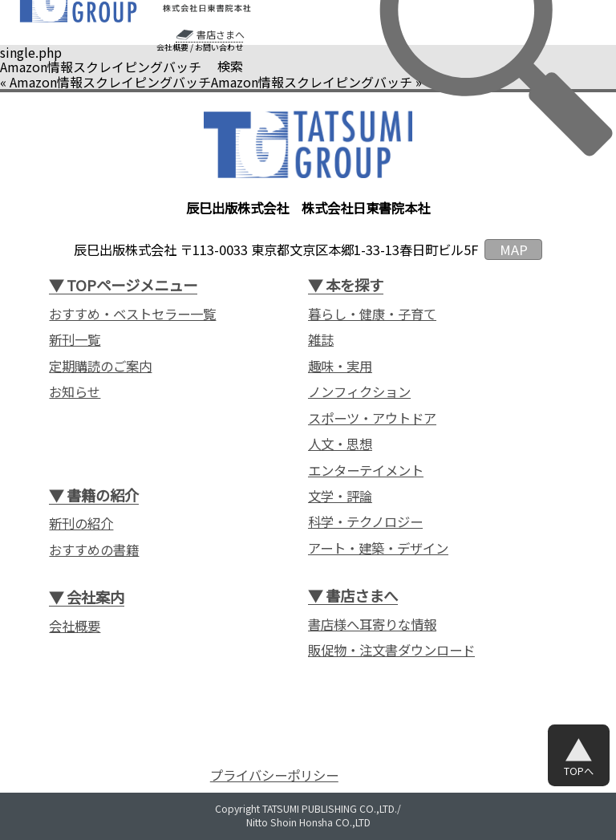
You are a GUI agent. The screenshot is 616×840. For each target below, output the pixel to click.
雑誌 (321, 340)
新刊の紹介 (81, 523)
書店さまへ (221, 34)
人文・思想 (340, 444)
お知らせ (75, 392)
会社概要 (172, 47)
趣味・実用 (340, 366)
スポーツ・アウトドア (372, 418)
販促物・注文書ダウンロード (391, 650)
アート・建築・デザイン (378, 548)
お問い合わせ (219, 47)
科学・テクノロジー (365, 522)
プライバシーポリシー (274, 775)
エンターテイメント (366, 471)
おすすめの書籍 (94, 550)
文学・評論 (340, 496)
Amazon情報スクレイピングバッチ (110, 82)
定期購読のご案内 (100, 366)
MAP (514, 250)
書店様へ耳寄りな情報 (372, 625)
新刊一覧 (75, 340)
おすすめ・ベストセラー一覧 (132, 314)
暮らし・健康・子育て (372, 314)
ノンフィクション (359, 392)
